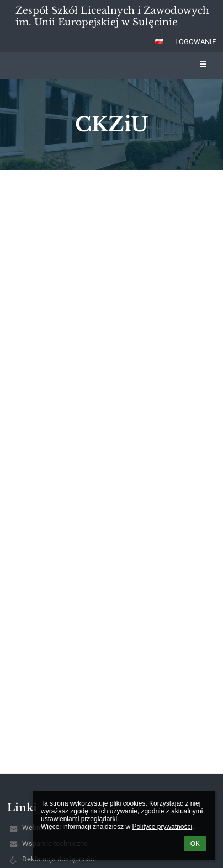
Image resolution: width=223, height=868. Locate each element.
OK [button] (195, 844)
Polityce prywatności (162, 827)
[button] (159, 41)
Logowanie (195, 42)
